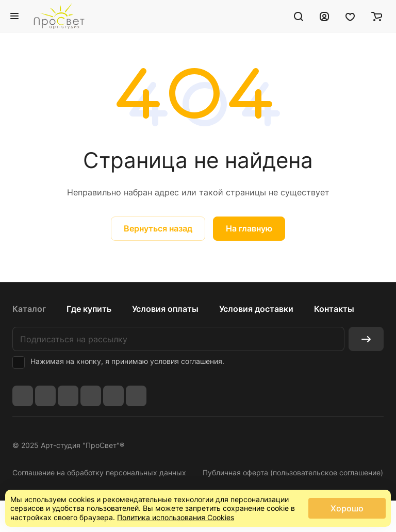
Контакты (334, 309)
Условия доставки (256, 309)
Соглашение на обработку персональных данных (99, 472)
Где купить (89, 309)
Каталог (29, 309)
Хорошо (347, 508)
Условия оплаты (165, 309)
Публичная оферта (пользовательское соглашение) (293, 472)
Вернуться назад (158, 228)
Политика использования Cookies (176, 517)
